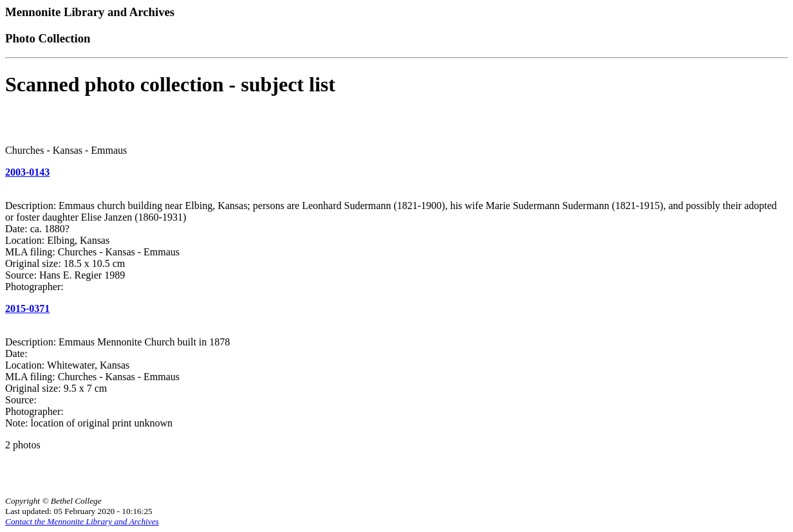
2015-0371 (27, 308)
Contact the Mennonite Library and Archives (82, 521)
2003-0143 (27, 172)
